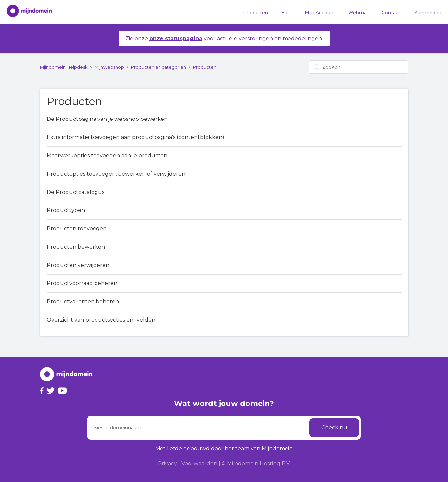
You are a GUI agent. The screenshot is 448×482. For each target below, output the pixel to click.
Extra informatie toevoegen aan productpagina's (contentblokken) (135, 137)
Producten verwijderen (78, 265)
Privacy (167, 464)
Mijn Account (320, 13)
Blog (286, 13)
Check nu (334, 427)
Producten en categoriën (159, 67)
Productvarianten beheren (83, 302)
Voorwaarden (199, 464)
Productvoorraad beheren (82, 283)
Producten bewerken (76, 247)
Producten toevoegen (77, 229)
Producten (256, 13)
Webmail (358, 13)
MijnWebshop (109, 67)
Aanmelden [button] (428, 13)
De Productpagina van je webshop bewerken (107, 119)
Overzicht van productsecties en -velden (101, 320)
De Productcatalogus (76, 192)
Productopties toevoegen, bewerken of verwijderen (116, 174)
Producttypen (66, 210)
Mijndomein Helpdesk (64, 67)
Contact (391, 13)
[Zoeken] (358, 67)
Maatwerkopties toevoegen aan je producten (107, 156)
